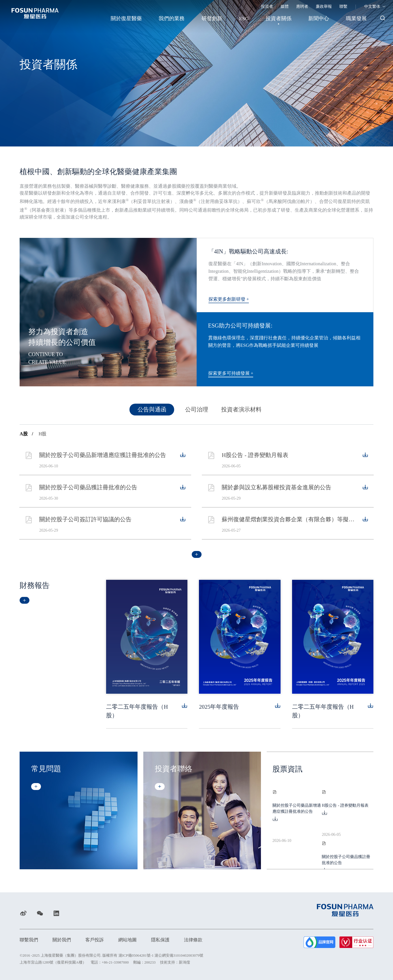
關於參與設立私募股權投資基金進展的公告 (277, 492)
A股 (26, 436)
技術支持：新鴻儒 (175, 962)
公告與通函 (152, 412)
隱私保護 (160, 939)
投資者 (267, 6)
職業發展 (357, 19)
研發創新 (210, 19)
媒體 (285, 6)
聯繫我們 (29, 939)
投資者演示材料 (241, 412)
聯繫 (343, 6)
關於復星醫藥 (124, 19)
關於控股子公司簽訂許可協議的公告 (86, 524)
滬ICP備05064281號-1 (136, 955)
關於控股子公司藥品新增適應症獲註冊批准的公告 (103, 460)
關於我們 (62, 939)
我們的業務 (170, 19)
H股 (43, 436)
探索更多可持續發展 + (233, 373)
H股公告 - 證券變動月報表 (256, 460)
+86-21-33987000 (115, 962)
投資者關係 (278, 19)
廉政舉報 (324, 6)
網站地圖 (127, 939)
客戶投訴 (95, 939)
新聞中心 (319, 19)
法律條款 (193, 939)
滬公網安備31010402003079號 (179, 955)
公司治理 (197, 412)
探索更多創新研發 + (231, 299)
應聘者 (302, 6)
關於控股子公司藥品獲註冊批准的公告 (89, 492)
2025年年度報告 (219, 709)
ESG (243, 19)
